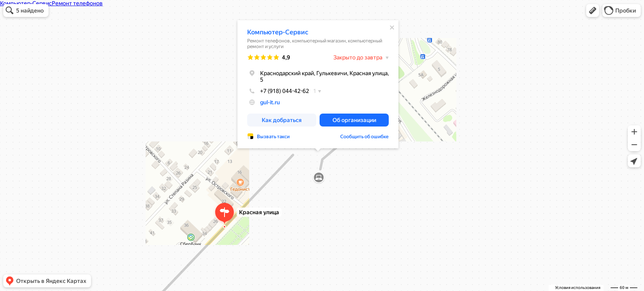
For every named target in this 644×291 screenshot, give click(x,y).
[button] (593, 11)
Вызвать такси (273, 137)
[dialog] (318, 84)
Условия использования (578, 288)
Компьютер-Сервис (278, 32)
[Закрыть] (392, 27)
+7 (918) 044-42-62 (278, 91)
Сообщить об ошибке (364, 137)
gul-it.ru (270, 102)
